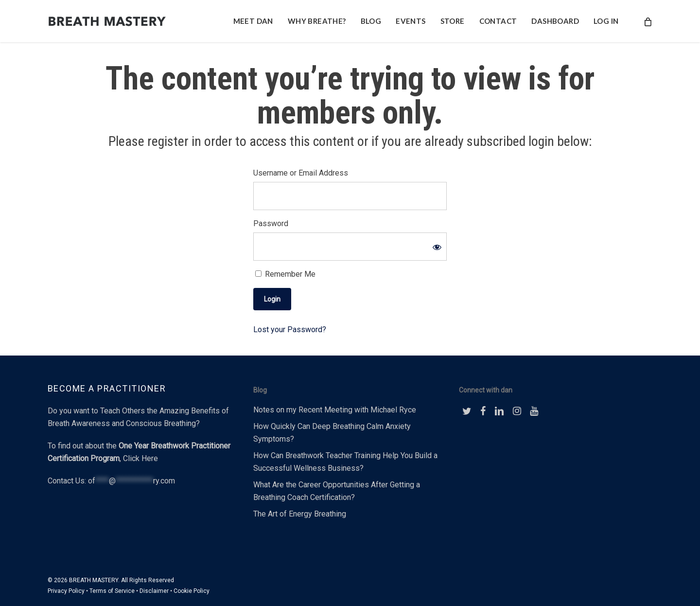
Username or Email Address (301, 173)
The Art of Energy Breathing (300, 514)
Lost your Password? (290, 330)
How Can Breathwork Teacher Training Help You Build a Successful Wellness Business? (345, 462)
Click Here (140, 458)
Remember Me (285, 274)
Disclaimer (154, 591)
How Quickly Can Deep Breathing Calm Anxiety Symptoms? (332, 433)
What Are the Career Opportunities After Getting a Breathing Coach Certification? (337, 491)
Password (271, 223)
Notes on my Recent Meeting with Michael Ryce (335, 410)
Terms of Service (112, 591)
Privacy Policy (66, 591)
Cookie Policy (192, 591)
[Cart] (648, 21)
